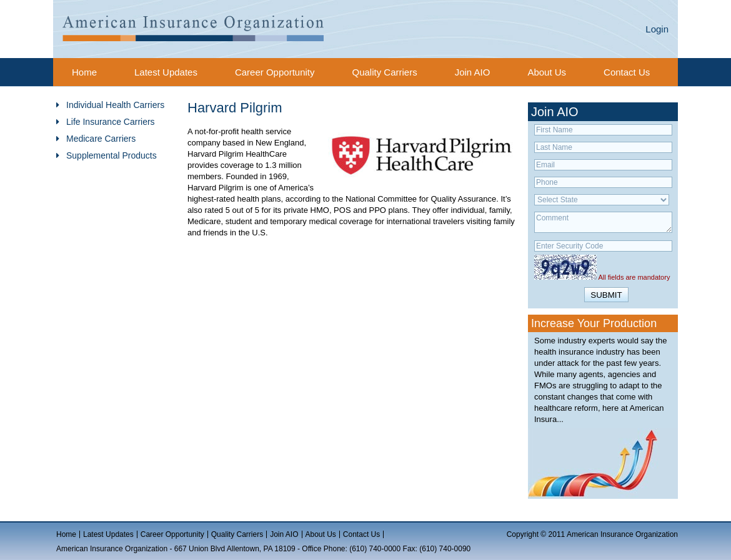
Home (84, 72)
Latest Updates (166, 72)
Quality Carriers (384, 72)
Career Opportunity (275, 72)
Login (657, 29)
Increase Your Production (594, 323)
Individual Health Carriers (115, 105)
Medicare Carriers (101, 139)
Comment (603, 222)
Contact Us (627, 72)
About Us (547, 72)
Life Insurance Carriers (111, 122)
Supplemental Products (112, 155)
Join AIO (473, 72)
